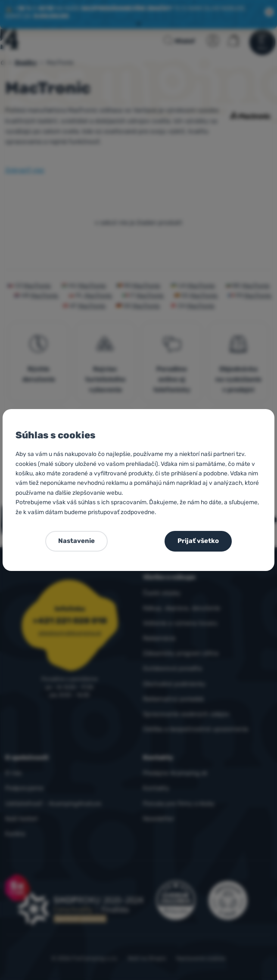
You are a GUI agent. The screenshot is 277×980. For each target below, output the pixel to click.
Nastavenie (76, 541)
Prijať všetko (198, 541)
